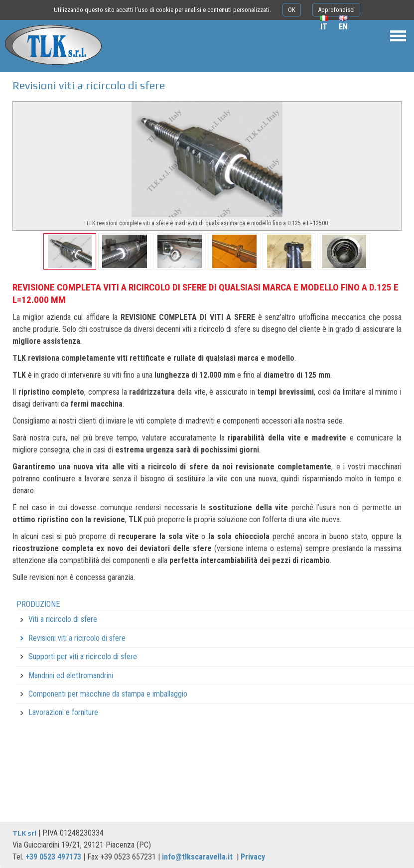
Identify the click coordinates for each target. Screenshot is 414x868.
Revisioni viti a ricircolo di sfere (77, 638)
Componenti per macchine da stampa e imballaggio (108, 694)
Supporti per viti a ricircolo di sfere (83, 656)
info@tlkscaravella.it (197, 857)
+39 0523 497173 (53, 857)
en (343, 26)
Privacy (253, 857)
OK (292, 10)
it (324, 26)
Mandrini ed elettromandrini (71, 675)
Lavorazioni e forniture (63, 712)
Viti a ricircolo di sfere (63, 619)
